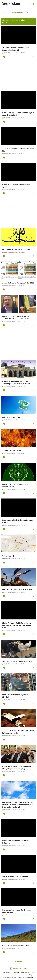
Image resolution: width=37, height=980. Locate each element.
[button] (33, 57)
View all (5, 23)
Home (3, 13)
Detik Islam (11, 4)
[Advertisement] (18, 76)
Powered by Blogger (19, 969)
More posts (19, 962)
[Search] (30, 4)
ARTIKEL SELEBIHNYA (16, 13)
